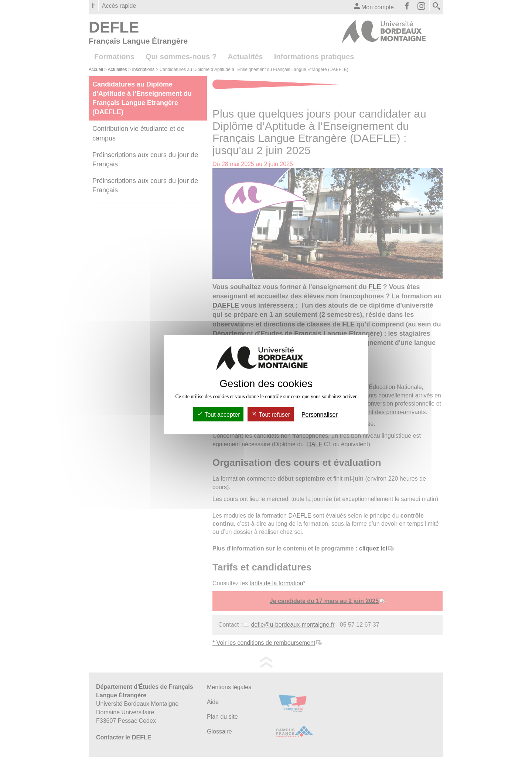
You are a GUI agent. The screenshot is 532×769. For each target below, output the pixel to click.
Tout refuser (271, 414)
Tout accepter (218, 414)
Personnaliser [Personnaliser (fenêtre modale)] (320, 414)
